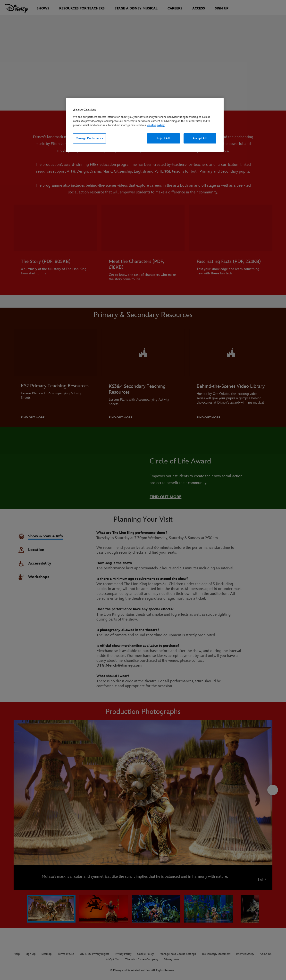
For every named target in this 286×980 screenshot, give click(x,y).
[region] (145, 125)
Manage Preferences (89, 138)
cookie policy (156, 125)
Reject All (163, 138)
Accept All (200, 138)
